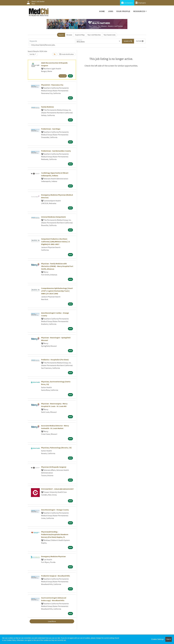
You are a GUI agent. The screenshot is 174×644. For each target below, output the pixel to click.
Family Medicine (47, 107)
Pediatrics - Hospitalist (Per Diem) (55, 360)
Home (102, 11)
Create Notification (67, 54)
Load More (52, 621)
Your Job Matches (94, 35)
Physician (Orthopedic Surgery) (54, 467)
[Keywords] (52, 41)
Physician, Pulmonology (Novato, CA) (56, 448)
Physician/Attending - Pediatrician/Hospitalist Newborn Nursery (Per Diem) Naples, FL (55, 534)
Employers (141, 3)
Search (61, 35)
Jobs (111, 11)
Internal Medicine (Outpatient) (53, 217)
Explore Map (80, 35)
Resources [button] (139, 11)
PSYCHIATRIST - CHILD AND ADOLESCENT (57, 489)
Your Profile (123, 11)
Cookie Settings (157, 639)
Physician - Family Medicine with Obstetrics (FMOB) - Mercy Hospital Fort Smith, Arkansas (57, 266)
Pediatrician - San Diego (51, 129)
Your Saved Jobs (110, 35)
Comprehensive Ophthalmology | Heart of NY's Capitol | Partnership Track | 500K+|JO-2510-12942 (57, 291)
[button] (140, 41)
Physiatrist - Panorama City (52, 85)
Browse (69, 35)
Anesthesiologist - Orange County (55, 510)
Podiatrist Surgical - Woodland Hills (56, 576)
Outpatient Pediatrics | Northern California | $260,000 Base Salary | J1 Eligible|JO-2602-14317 (56, 242)
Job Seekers (127, 3)
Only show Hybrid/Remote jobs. (43, 45)
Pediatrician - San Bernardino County (56, 151)
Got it (169, 639)
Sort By (32, 54)
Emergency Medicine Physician (53, 556)
